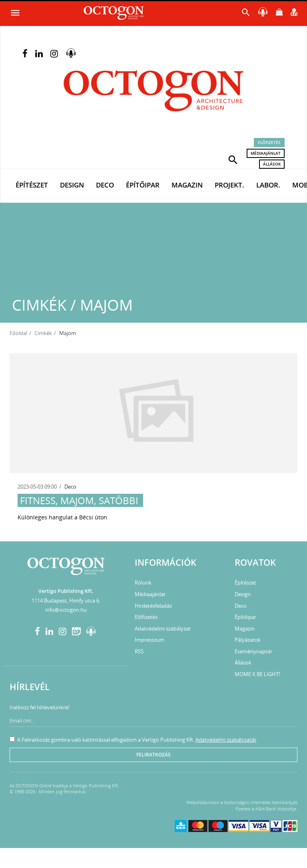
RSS (139, 651)
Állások (272, 164)
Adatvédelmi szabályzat (163, 629)
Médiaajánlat (266, 153)
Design (72, 185)
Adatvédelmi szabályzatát (226, 740)
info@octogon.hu (66, 610)
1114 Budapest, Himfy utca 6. (66, 601)
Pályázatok (248, 640)
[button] (233, 159)
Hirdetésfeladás (153, 606)
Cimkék (43, 333)
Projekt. (229, 185)
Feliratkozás (153, 755)
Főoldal (18, 333)
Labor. (268, 185)
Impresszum (150, 640)
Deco (105, 185)
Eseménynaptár (253, 651)
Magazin (187, 185)
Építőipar (143, 185)
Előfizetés (269, 142)
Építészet (32, 185)
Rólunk (143, 583)
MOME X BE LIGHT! (257, 674)
